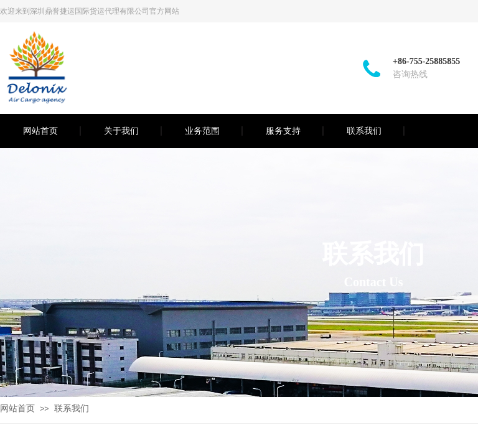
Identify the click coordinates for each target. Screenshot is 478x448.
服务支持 (283, 131)
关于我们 (121, 131)
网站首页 (40, 131)
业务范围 (202, 131)
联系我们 (364, 131)
